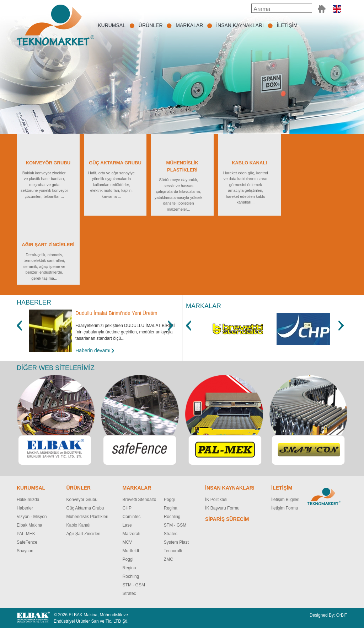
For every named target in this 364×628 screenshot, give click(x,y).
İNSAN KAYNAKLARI (240, 25)
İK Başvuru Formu (222, 508)
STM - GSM (134, 585)
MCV (127, 542)
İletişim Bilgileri (285, 500)
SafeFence (27, 542)
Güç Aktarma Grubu (85, 508)
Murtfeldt (131, 551)
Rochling (131, 576)
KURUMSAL (112, 25)
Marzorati (132, 534)
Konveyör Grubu (82, 500)
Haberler (25, 508)
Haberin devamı (93, 350)
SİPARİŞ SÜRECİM (227, 519)
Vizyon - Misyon (32, 517)
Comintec (132, 517)
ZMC (168, 559)
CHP (127, 508)
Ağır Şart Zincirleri (84, 534)
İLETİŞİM (287, 25)
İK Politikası (216, 500)
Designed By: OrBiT (328, 615)
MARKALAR (189, 25)
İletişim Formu (285, 508)
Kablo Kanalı (79, 525)
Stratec (129, 593)
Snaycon (25, 551)
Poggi (128, 559)
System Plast (176, 542)
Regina (129, 568)
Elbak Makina (30, 525)
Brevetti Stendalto (140, 500)
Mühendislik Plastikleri (87, 517)
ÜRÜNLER (151, 25)
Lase (127, 525)
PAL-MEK (26, 534)
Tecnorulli (173, 551)
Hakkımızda (28, 500)
